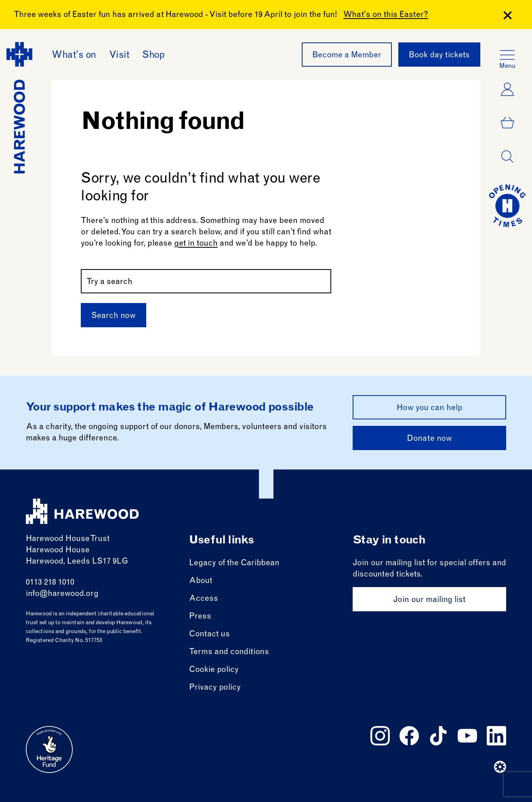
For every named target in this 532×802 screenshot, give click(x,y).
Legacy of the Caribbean (234, 564)
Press (200, 617)
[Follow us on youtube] (467, 736)
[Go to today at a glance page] (507, 206)
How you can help (430, 408)
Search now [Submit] (114, 316)
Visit (119, 56)
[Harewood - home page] (19, 108)
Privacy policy (215, 688)
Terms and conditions (229, 653)
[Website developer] (500, 767)
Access (204, 599)
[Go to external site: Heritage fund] (49, 749)
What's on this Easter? (386, 15)
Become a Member (347, 56)
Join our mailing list (429, 600)
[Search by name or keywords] (206, 281)
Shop (153, 56)
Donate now (429, 439)
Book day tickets (439, 56)
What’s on (74, 56)
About (201, 581)
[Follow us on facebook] (409, 736)
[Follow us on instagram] (380, 736)
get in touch (196, 244)
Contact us (209, 635)
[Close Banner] (508, 15)
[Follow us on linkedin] (496, 736)
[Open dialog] (507, 157)
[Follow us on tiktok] (438, 736)
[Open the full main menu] (507, 55)
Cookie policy (214, 670)
